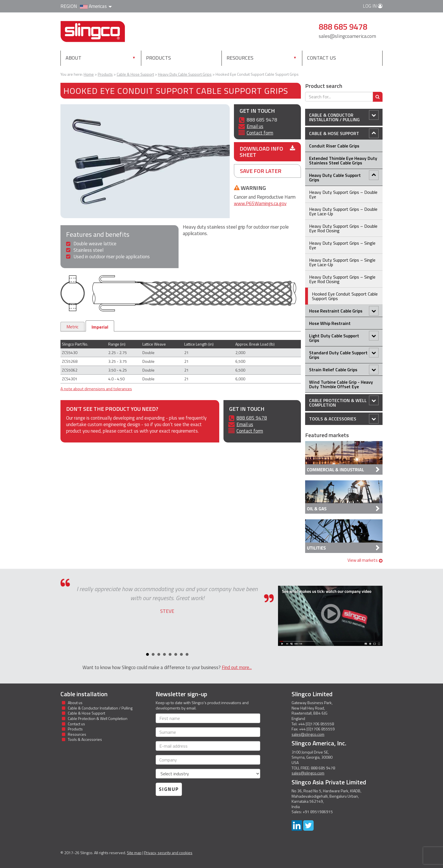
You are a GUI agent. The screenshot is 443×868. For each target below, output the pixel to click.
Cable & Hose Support (344, 133)
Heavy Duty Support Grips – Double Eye (343, 194)
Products (158, 58)
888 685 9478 (252, 418)
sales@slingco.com (308, 734)
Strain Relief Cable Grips (344, 370)
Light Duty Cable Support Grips (344, 337)
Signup (169, 789)
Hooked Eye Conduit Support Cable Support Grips (345, 296)
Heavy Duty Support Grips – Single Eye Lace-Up (342, 262)
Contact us (322, 58)
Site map (134, 853)
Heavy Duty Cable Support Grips (344, 177)
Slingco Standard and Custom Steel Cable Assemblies (93, 32)
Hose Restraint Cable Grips (344, 311)
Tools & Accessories (344, 419)
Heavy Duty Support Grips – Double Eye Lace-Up (343, 211)
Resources (240, 58)
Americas (96, 6)
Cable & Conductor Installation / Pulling (344, 117)
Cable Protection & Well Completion (344, 402)
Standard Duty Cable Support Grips (344, 354)
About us (75, 703)
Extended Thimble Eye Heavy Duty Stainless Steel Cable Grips (343, 160)
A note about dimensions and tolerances (96, 389)
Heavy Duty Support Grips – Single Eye (342, 245)
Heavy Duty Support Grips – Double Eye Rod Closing (343, 228)
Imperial (100, 327)
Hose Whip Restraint (330, 323)
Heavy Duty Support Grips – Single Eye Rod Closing (342, 279)
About (73, 58)
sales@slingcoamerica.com (347, 36)
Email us (255, 126)
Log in (373, 6)
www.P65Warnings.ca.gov (260, 203)
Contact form (260, 133)
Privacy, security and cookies (168, 853)
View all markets (365, 560)
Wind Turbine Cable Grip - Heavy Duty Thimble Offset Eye (341, 384)
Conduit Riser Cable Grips (334, 146)
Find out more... (237, 667)
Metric (72, 327)
